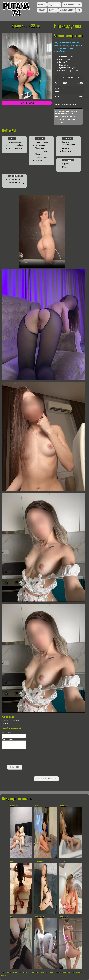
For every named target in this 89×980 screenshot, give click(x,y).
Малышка (64, 917)
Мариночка (39, 917)
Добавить (15, 767)
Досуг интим (7, 972)
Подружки (64, 806)
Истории (53, 10)
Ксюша (62, 861)
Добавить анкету (67, 10)
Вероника (14, 806)
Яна (36, 806)
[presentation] (19, 757)
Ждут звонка (54, 5)
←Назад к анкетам (46, 779)
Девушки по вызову (39, 972)
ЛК (79, 10)
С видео (42, 10)
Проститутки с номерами (60, 972)
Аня (11, 861)
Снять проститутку (21, 972)
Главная (42, 5)
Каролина (39, 861)
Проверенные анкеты (72, 5)
